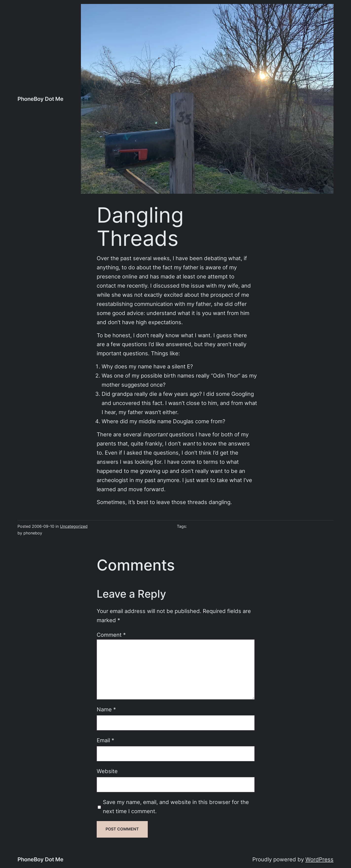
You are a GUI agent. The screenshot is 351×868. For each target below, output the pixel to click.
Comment (111, 635)
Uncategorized (74, 526)
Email (105, 740)
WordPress (319, 859)
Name (106, 709)
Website (107, 771)
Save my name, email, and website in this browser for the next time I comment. (176, 807)
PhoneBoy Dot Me (40, 99)
